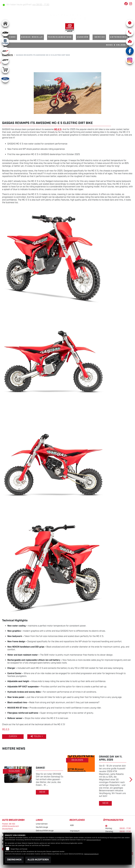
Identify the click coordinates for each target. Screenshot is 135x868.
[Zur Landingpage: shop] (5, 69)
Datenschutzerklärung (94, 840)
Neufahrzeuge (42, 827)
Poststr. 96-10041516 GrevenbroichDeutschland (10, 826)
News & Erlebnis (117, 45)
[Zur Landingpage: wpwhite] (5, 51)
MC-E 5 (6, 729)
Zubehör (83, 37)
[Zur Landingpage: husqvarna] (5, 42)
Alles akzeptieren (38, 860)
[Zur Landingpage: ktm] (5, 32)
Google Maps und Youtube (19, 849)
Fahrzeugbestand (60, 37)
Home (13, 37)
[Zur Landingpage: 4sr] (5, 60)
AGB (72, 825)
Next (131, 780)
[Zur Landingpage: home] (5, 23)
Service (100, 37)
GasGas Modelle (32, 37)
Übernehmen (14, 860)
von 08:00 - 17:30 (41, 5)
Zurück (13, 736)
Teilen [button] (36, 736)
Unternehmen (119, 37)
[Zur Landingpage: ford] (5, 79)
